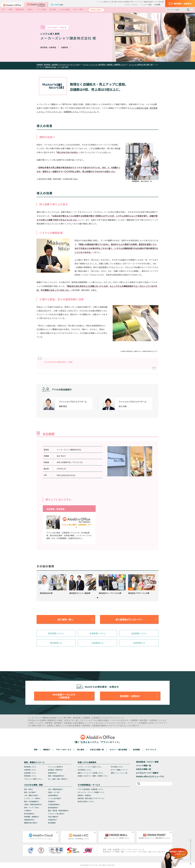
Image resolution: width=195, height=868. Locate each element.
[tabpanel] (53, 584)
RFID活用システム (117, 767)
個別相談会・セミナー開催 (147, 762)
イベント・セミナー (131, 5)
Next (155, 582)
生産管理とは (139, 643)
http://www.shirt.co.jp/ (66, 475)
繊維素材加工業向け (31, 823)
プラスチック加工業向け (56, 814)
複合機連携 (52, 823)
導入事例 (53, 9)
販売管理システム (56, 633)
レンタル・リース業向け (32, 798)
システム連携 (41, 9)
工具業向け (28, 810)
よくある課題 (65, 9)
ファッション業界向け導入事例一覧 (141, 64)
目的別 (30, 9)
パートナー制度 (146, 5)
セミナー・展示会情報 (118, 750)
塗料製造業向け (53, 808)
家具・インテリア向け (32, 808)
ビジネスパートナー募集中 (147, 773)
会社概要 (157, 5)
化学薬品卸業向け (54, 804)
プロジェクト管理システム (33, 779)
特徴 (10, 9)
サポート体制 (78, 9)
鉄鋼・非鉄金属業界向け (56, 776)
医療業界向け (52, 773)
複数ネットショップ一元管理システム (90, 773)
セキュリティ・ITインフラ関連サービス (91, 792)
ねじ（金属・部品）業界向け (58, 779)
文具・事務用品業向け (55, 789)
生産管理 (96, 718)
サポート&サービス (64, 750)
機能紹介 (47, 750)
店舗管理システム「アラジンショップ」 (80, 112)
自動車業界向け (29, 820)
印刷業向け (52, 801)
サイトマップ (151, 750)
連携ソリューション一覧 (119, 773)
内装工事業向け (53, 817)
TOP (3, 9)
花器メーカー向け (54, 792)
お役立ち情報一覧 (97, 750)
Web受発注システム (84, 770)
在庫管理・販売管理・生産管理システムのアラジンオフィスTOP (58, 64)
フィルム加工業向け (55, 798)
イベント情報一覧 (144, 765)
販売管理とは (56, 643)
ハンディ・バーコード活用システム (89, 767)
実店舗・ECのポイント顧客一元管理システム (93, 776)
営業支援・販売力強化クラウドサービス (91, 798)
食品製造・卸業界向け (55, 770)
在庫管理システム (97, 633)
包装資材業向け (53, 795)
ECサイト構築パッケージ (119, 770)
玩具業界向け (52, 820)
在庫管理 (86, 718)
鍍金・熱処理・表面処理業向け (58, 810)
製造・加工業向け (30, 792)
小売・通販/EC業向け (31, 795)
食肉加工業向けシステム (86, 801)
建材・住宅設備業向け (32, 801)
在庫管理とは (97, 643)
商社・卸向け (29, 789)
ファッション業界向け (55, 767)
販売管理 (77, 718)
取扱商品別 (20, 9)
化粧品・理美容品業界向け (33, 804)
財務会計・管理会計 (84, 795)
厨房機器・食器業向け (32, 817)
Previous (40, 582)
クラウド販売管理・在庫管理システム (90, 789)
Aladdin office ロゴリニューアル (150, 776)
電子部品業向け (29, 814)
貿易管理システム (30, 776)
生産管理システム (139, 633)
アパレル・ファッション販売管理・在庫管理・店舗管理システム (104, 64)
